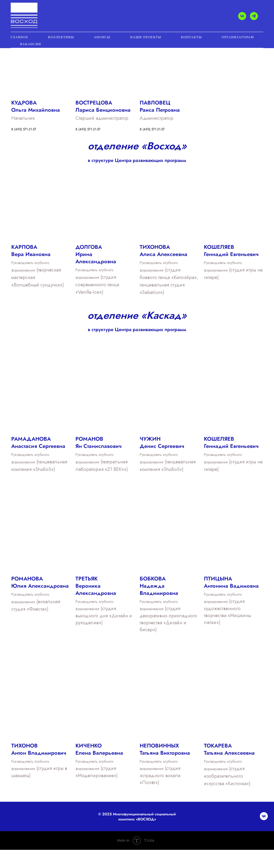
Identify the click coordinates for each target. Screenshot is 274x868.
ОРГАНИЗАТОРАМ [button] (238, 37)
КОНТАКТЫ (192, 37)
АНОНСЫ (102, 37)
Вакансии (31, 44)
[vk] (242, 16)
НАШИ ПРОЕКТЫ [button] (146, 37)
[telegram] (254, 16)
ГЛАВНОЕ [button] (20, 37)
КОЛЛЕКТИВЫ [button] (61, 37)
